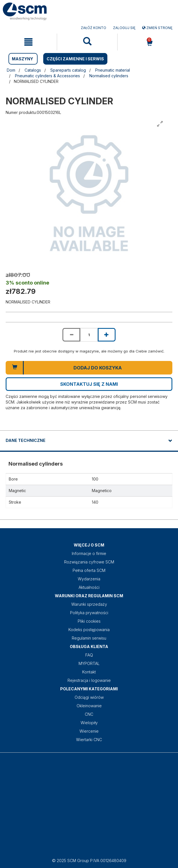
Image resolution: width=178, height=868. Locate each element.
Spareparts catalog (68, 70)
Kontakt (89, 672)
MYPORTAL (89, 663)
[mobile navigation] (28, 42)
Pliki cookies (89, 621)
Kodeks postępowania (89, 630)
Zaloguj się (124, 28)
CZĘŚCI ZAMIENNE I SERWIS (75, 59)
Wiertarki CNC (89, 740)
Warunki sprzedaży (89, 604)
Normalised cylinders (109, 76)
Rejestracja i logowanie (89, 680)
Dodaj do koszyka (98, 368)
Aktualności (89, 587)
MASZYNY (22, 59)
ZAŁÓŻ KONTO (94, 28)
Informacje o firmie (89, 553)
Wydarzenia (89, 579)
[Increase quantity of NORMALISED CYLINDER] (107, 335)
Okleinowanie (89, 706)
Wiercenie (89, 731)
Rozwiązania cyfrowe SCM (89, 562)
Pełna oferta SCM (89, 570)
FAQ (89, 655)
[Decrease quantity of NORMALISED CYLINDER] (71, 335)
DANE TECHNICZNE (26, 440)
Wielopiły (89, 723)
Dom (11, 70)
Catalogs (33, 70)
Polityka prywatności (89, 613)
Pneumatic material (113, 70)
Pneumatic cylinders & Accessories (47, 76)
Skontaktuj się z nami (89, 384)
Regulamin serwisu (89, 638)
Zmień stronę (157, 28)
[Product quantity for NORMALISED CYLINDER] (89, 335)
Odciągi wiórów (89, 697)
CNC (89, 714)
